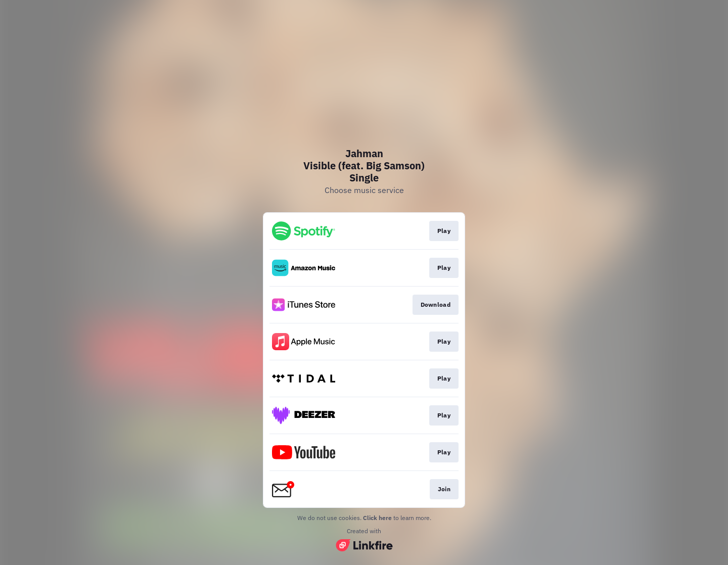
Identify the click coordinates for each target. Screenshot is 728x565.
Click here (377, 518)
